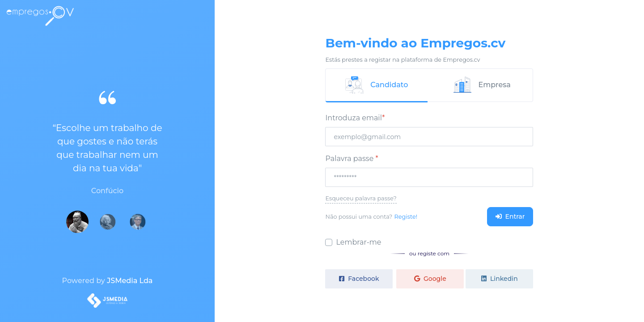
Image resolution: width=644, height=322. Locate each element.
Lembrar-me (358, 242)
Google (430, 279)
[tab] (377, 86)
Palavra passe (352, 159)
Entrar (510, 216)
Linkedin (499, 279)
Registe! (406, 217)
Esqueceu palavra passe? (361, 198)
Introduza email (355, 118)
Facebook (359, 279)
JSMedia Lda (130, 281)
